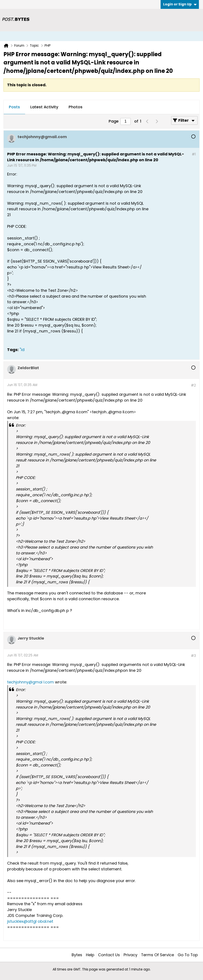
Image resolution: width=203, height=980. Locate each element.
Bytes (77, 955)
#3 (193, 656)
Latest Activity (44, 107)
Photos (76, 107)
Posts (14, 107)
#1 (194, 154)
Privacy (130, 955)
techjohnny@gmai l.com (31, 682)
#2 (193, 385)
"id (22, 350)
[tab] (14, 107)
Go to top (188, 955)
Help (90, 955)
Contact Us (109, 955)
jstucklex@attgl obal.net (30, 921)
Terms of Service (158, 955)
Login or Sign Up (180, 4)
